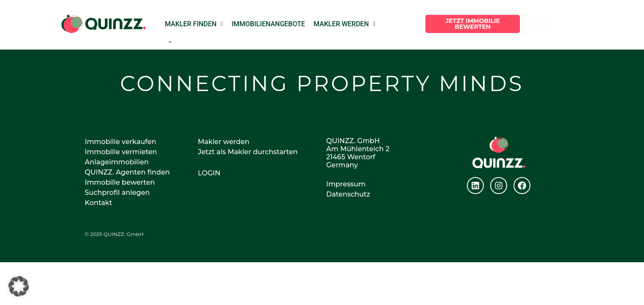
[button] (19, 286)
